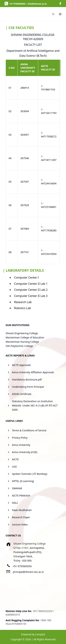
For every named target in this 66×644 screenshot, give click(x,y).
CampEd (40, 634)
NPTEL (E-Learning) (23, 481)
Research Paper (21, 517)
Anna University (21, 445)
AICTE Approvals (21, 365)
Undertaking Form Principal (28, 387)
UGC (15, 467)
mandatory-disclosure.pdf (27, 379)
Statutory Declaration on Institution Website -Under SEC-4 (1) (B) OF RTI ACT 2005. (35, 405)
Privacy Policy (20, 438)
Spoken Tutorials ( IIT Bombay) (30, 474)
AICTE (15, 459)
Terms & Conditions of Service (29, 430)
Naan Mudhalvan (22, 510)
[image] (60, 4)
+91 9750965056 (22, 566)
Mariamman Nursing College (22, 342)
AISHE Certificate (22, 394)
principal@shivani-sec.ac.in (28, 572)
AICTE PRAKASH (21, 496)
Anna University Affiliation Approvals (33, 372)
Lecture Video (20, 525)
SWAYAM (17, 488)
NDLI (15, 503)
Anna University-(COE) (25, 452)
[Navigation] (60, 14)
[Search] (53, 14)
